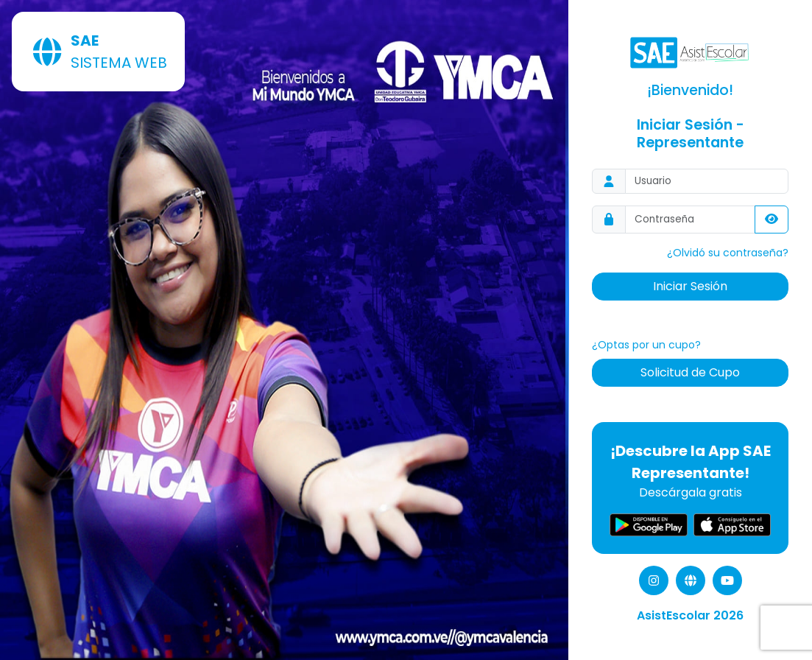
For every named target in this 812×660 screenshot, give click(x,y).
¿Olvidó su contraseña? (728, 253)
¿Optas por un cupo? (646, 345)
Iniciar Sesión (690, 286)
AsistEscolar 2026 (690, 615)
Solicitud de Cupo (690, 372)
